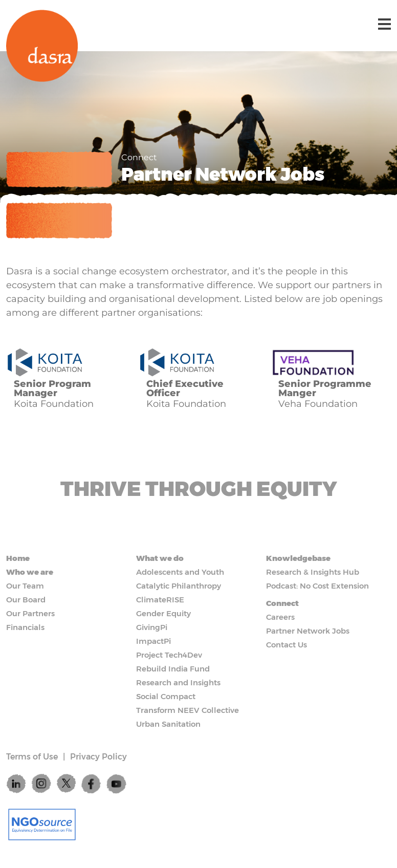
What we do (160, 558)
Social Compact (166, 696)
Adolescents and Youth (180, 572)
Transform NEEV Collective (188, 710)
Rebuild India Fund (173, 669)
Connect (282, 603)
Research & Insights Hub (313, 572)
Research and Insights (178, 682)
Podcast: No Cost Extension (317, 586)
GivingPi (152, 627)
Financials (25, 627)
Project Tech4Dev (169, 655)
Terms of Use (32, 757)
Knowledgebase (298, 558)
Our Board (26, 600)
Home (18, 558)
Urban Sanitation (168, 724)
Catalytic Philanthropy (179, 586)
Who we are (30, 572)
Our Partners (30, 613)
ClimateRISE (160, 600)
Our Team (25, 586)
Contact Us (286, 645)
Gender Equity (163, 613)
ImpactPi (153, 641)
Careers (280, 617)
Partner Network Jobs (308, 631)
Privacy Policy (98, 757)
